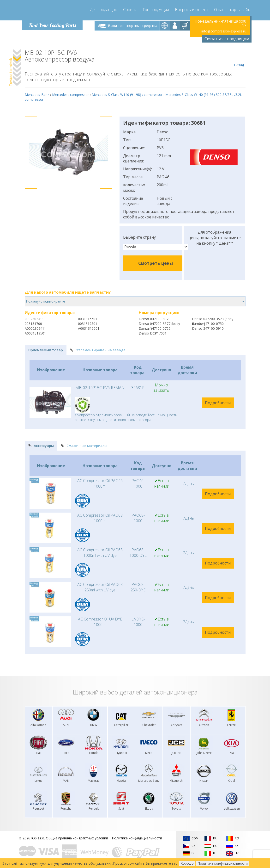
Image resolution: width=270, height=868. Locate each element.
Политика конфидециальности (137, 838)
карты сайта (241, 10)
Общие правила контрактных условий (77, 838)
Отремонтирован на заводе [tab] (98, 350)
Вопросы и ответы (192, 10)
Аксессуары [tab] (41, 446)
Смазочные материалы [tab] (84, 446)
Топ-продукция (156, 10)
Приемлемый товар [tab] (46, 350)
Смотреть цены (156, 263)
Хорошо (187, 863)
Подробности (218, 403)
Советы (130, 10)
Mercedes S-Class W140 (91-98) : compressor (127, 95)
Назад (239, 58)
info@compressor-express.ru (224, 31)
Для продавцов (104, 10)
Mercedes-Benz (37, 95)
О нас (219, 10)
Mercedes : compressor (70, 95)
